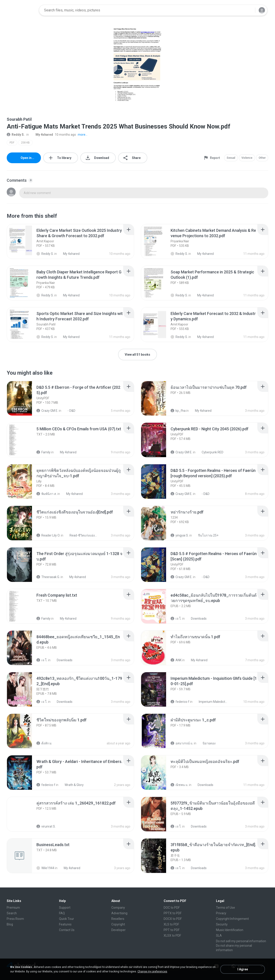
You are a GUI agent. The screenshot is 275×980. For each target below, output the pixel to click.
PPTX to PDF (173, 913)
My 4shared (42, 135)
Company (118, 908)
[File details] (24, 241)
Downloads (196, 619)
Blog (10, 924)
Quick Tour (67, 919)
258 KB (25, 143)
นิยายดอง (207, 743)
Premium (13, 908)
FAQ (62, 913)
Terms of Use (225, 908)
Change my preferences (152, 972)
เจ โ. (176, 619)
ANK (176, 660)
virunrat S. (46, 826)
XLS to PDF (171, 924)
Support (65, 908)
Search (12, 913)
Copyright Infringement (232, 919)
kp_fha (178, 411)
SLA (219, 936)
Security (222, 924)
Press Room (15, 919)
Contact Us (67, 930)
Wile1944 (45, 868)
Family (43, 452)
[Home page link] (21, 10)
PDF (12, 143)
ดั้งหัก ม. (44, 743)
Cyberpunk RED (210, 452)
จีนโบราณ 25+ (206, 535)
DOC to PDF (172, 908)
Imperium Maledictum (211, 702)
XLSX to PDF (172, 936)
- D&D (69, 411)
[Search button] (249, 10)
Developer (118, 930)
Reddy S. (16, 135)
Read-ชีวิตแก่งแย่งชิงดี (81, 535)
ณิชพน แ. (179, 785)
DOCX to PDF (173, 919)
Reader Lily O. (48, 535)
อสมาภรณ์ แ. (182, 743)
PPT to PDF (172, 930)
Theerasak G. (48, 577)
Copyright (118, 924)
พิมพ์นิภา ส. (47, 494)
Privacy (221, 913)
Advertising (119, 913)
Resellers (118, 919)
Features (65, 924)
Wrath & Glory (72, 785)
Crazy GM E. (47, 411)
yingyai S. (180, 535)
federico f (180, 702)
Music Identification (230, 930)
